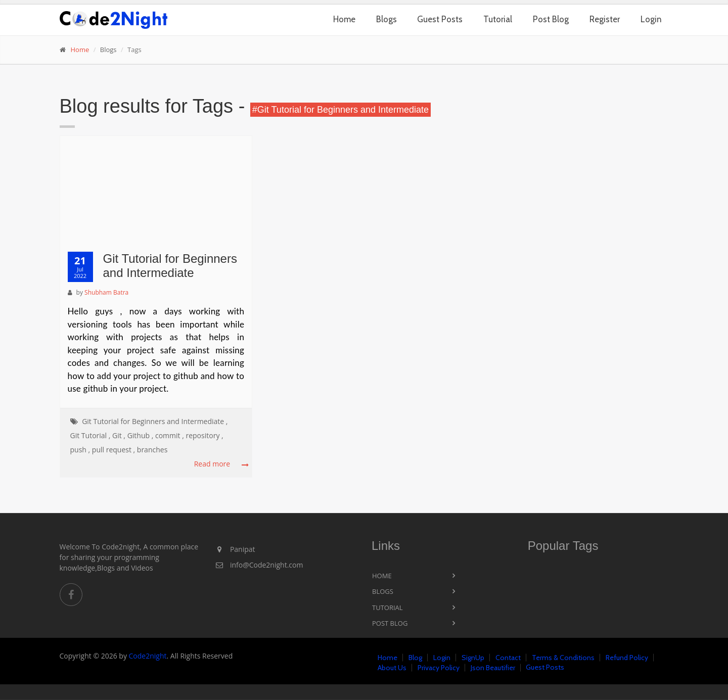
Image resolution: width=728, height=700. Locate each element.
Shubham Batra (106, 292)
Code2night (148, 656)
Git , (119, 435)
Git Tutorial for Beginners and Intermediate (170, 266)
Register (605, 19)
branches (152, 450)
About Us (392, 668)
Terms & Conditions (563, 658)
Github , (141, 435)
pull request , (113, 450)
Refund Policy (627, 658)
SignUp (473, 658)
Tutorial (498, 19)
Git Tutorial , (90, 435)
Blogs (386, 19)
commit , (170, 435)
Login (651, 19)
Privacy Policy (439, 668)
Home (344, 19)
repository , (204, 435)
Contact (508, 658)
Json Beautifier (493, 668)
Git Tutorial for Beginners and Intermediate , (155, 421)
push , (80, 450)
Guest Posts (440, 19)
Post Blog (551, 19)
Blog (415, 658)
